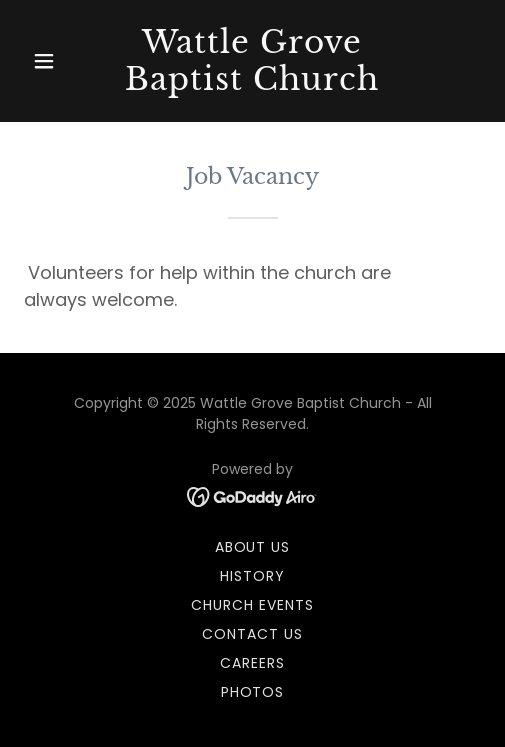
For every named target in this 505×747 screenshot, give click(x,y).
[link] (253, 84)
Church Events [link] (252, 605)
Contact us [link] (252, 634)
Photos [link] (253, 692)
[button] (58, 61)
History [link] (252, 576)
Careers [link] (252, 663)
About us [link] (253, 547)
